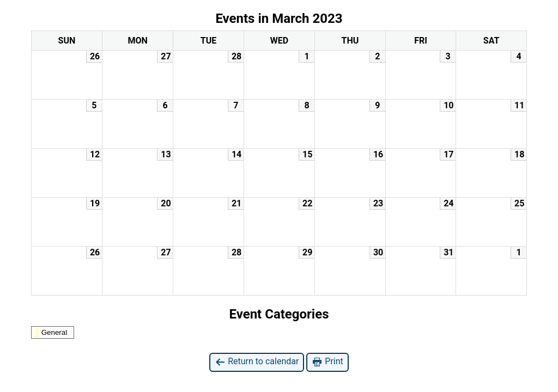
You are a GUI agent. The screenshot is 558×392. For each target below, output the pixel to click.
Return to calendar (257, 362)
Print (327, 362)
